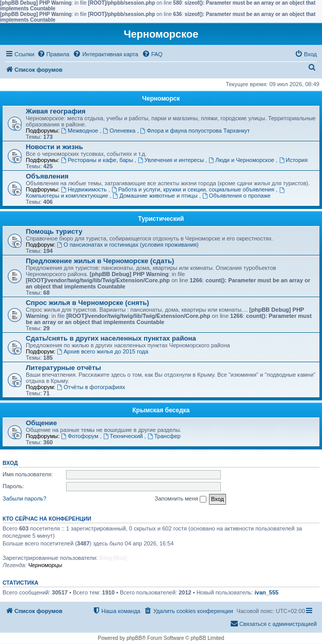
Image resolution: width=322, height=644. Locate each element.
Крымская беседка (161, 410)
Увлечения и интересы (172, 160)
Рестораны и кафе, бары (98, 160)
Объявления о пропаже (236, 196)
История (294, 160)
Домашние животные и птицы (156, 196)
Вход (10, 463)
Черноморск (161, 99)
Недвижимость (85, 189)
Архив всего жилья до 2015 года (102, 351)
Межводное (80, 131)
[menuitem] (53, 54)
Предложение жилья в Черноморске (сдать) (100, 261)
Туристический (161, 219)
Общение (41, 423)
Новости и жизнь (54, 147)
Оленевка (120, 131)
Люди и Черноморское (242, 160)
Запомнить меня (181, 499)
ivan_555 (266, 592)
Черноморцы (45, 565)
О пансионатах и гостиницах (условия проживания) (127, 245)
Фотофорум (80, 436)
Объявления (47, 176)
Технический (124, 436)
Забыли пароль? (25, 498)
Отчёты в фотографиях (91, 387)
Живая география (56, 111)
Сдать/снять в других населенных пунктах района (111, 338)
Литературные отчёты (63, 368)
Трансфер (164, 436)
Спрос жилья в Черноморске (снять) (87, 303)
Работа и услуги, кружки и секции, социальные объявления (194, 189)
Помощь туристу (54, 231)
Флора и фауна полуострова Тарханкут (195, 131)
